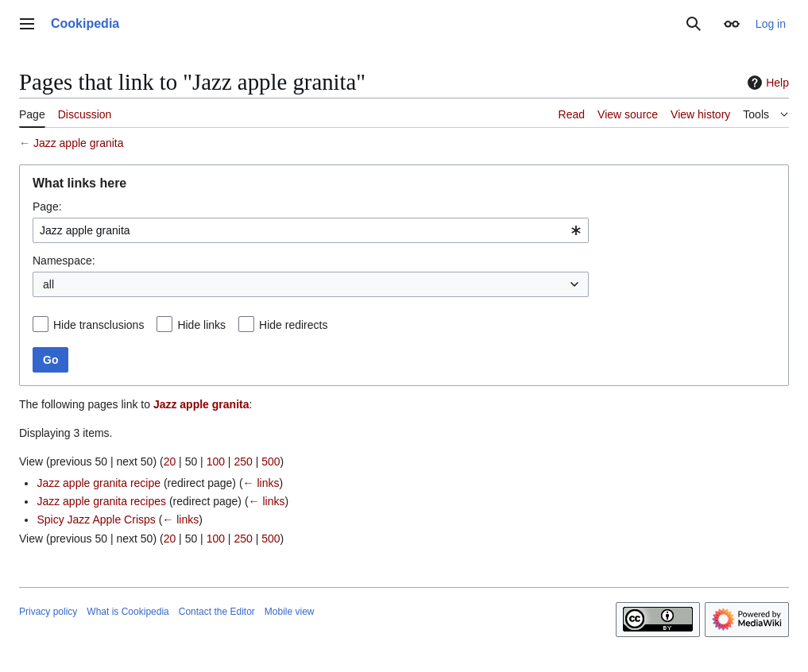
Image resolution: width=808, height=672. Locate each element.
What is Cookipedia (128, 612)
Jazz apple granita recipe (99, 483)
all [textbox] (48, 284)
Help (766, 83)
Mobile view (290, 612)
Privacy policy (48, 612)
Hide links (201, 325)
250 (243, 462)
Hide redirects (293, 325)
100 (216, 462)
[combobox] (311, 230)
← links (261, 483)
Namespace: (64, 261)
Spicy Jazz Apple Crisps (96, 519)
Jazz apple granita (79, 143)
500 (271, 462)
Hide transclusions (99, 325)
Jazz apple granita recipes (101, 501)
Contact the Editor (217, 612)
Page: (47, 207)
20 (170, 462)
